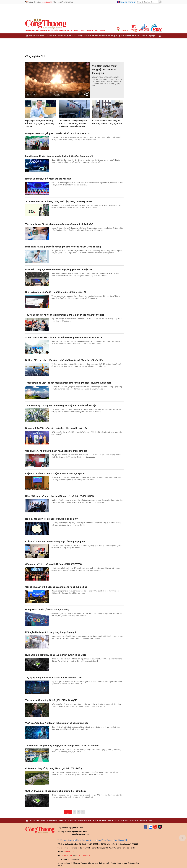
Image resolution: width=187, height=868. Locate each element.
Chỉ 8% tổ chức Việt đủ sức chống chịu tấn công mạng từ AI (56, 542)
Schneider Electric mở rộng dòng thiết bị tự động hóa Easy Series (59, 201)
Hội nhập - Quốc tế (124, 36)
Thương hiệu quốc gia (34, 31)
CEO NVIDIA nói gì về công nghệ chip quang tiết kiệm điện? (56, 791)
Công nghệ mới (34, 56)
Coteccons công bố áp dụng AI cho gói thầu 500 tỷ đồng (54, 768)
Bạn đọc (152, 36)
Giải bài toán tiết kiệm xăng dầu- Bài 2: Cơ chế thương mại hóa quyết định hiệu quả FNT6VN (73, 123)
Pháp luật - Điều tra (91, 36)
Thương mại (68, 36)
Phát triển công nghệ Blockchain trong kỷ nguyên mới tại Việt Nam (59, 269)
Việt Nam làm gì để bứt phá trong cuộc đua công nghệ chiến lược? (59, 224)
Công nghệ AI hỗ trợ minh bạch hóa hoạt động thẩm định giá (56, 451)
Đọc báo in (49, 31)
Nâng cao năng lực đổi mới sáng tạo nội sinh (48, 179)
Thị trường (103, 36)
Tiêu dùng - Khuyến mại (140, 36)
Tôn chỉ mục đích (121, 840)
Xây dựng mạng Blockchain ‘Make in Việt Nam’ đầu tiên (53, 678)
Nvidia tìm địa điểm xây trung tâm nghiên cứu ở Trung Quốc (56, 655)
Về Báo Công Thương (66, 840)
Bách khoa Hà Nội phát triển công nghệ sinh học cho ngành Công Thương (63, 247)
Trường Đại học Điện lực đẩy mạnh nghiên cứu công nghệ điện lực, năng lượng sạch (68, 383)
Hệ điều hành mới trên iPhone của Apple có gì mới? (51, 519)
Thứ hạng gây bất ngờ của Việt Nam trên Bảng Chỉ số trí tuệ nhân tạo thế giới (65, 315)
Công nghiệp (78, 36)
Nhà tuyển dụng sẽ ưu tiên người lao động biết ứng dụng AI (56, 292)
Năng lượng (113, 36)
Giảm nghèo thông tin (63, 31)
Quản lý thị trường (56, 36)
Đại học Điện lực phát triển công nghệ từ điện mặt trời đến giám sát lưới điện (64, 360)
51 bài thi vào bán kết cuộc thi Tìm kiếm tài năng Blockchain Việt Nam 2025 (64, 337)
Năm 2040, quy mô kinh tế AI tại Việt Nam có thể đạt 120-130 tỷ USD (60, 496)
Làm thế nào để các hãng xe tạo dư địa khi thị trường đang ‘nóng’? (59, 156)
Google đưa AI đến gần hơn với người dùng (47, 610)
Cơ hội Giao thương (97, 31)
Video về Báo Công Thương (86, 840)
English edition (127, 2)
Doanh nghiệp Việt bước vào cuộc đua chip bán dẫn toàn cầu (56, 428)
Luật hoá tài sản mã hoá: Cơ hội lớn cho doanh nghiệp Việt (55, 474)
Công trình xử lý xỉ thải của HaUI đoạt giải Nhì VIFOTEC (53, 564)
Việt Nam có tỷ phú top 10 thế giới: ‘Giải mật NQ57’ (51, 700)
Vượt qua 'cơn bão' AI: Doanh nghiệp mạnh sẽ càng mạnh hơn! (57, 723)
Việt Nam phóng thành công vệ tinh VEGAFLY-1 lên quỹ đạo (106, 70)
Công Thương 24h (42, 36)
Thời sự (32, 36)
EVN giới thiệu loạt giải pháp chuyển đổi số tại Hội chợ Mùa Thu (58, 133)
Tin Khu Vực (123, 29)
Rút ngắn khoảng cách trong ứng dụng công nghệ (51, 632)
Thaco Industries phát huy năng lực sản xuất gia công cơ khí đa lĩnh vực (62, 746)
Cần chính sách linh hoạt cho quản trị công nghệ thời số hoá (56, 587)
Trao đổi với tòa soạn (105, 840)
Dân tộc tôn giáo (81, 31)
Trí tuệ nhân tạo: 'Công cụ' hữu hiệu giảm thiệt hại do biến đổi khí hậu (61, 406)
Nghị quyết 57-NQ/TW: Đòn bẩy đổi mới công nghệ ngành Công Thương (40, 123)
